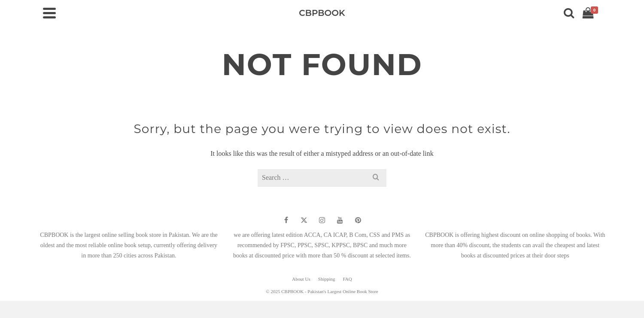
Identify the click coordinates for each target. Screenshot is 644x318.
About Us (301, 279)
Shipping (327, 279)
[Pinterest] (358, 220)
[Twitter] (304, 220)
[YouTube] (340, 220)
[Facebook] (286, 220)
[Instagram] (322, 220)
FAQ (348, 279)
